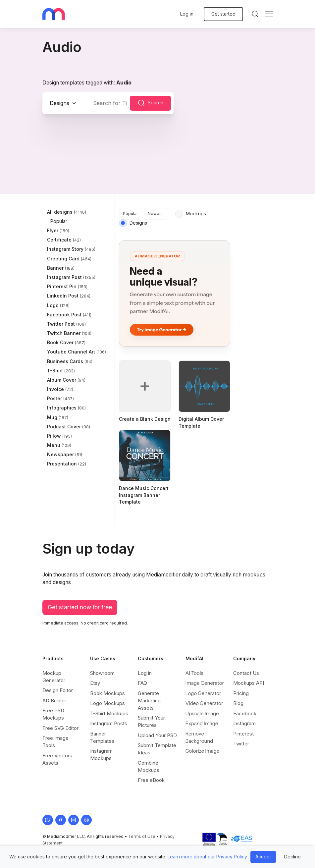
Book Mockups (107, 693)
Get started (223, 14)
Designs (59, 103)
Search (150, 103)
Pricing (241, 693)
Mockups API (249, 683)
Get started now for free (80, 607)
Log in (187, 14)
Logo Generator (203, 693)
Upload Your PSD (157, 735)
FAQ (142, 683)
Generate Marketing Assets (149, 701)
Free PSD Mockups (53, 714)
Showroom (102, 673)
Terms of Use (142, 836)
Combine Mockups (149, 766)
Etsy (95, 683)
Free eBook (151, 780)
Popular (131, 214)
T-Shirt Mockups (109, 713)
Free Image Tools (55, 742)
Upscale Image (202, 713)
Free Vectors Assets (57, 759)
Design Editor (58, 690)
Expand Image (202, 723)
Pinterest (243, 734)
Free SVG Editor (60, 728)
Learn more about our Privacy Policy (207, 857)
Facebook (245, 713)
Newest (155, 214)
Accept (263, 857)
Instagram (244, 723)
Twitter (241, 744)
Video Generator (204, 703)
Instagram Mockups (101, 755)
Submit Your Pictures (151, 721)
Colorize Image (203, 751)
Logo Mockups (107, 703)
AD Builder (54, 701)
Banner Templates (102, 737)
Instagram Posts (109, 723)
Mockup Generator (54, 677)
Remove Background (199, 737)
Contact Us (246, 673)
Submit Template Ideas (157, 749)
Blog (238, 703)
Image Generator (205, 683)
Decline (292, 857)
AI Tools (194, 673)
